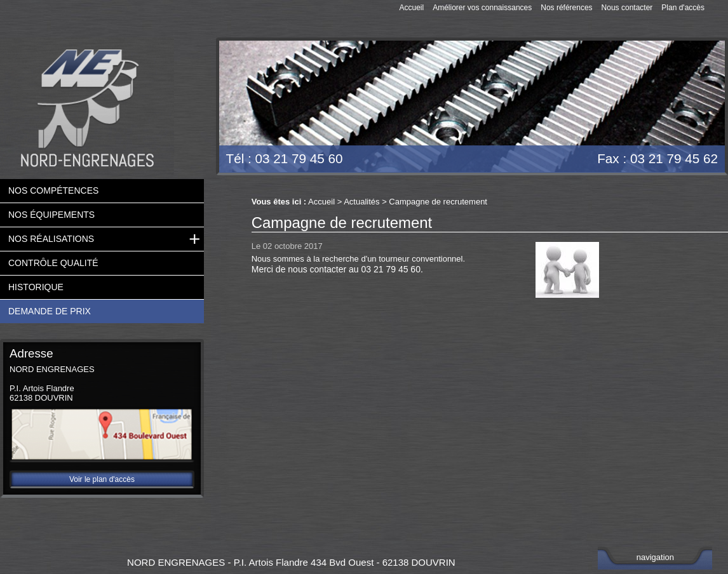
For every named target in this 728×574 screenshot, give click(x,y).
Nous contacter (627, 8)
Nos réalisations (51, 238)
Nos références (566, 8)
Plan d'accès (683, 8)
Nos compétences (53, 190)
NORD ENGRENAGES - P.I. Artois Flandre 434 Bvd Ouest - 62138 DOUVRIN (291, 562)
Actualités (361, 201)
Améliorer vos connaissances (482, 8)
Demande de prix (50, 310)
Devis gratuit (673, 77)
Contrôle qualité (53, 262)
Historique (36, 286)
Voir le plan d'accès (102, 479)
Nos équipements (51, 214)
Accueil (411, 8)
